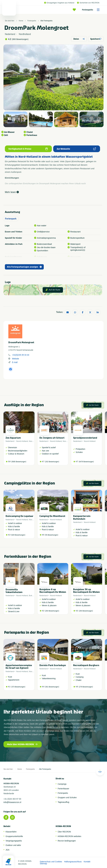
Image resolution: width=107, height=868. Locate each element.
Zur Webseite (76, 149)
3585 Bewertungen (19, 462)
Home (21, 21)
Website (15, 359)
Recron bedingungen (67, 841)
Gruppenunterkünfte (14, 836)
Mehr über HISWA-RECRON (22, 744)
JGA (7, 850)
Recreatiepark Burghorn (86, 665)
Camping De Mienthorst (52, 516)
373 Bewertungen (18, 687)
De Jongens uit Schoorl (52, 438)
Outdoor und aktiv (13, 845)
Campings (62, 784)
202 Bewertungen (52, 462)
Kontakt (87, 862)
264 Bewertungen (52, 611)
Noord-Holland (22, 441)
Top (100, 771)
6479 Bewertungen (86, 462)
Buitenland (33, 596)
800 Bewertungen (20, 39)
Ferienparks (92, 10)
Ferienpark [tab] (11, 219)
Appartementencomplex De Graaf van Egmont (19, 667)
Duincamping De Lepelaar (19, 516)
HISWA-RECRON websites (69, 836)
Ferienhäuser (63, 789)
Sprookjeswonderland (85, 438)
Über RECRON (64, 832)
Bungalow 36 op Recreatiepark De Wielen (86, 591)
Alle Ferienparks (46, 21)
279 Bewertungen (86, 687)
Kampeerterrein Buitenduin (82, 517)
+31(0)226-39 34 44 (21, 355)
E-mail (15, 362)
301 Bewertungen (52, 687)
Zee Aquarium (13, 438)
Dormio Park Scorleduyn (53, 665)
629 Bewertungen (18, 535)
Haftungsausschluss (73, 862)
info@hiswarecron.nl (12, 802)
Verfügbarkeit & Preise (28, 149)
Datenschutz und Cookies (51, 862)
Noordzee (33, 441)
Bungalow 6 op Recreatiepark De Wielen (53, 591)
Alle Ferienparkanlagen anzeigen (24, 267)
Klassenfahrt (11, 832)
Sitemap (43, 864)
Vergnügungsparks (14, 841)
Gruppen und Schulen (67, 797)
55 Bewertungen (51, 535)
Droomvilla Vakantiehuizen (14, 591)
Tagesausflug (63, 802)
